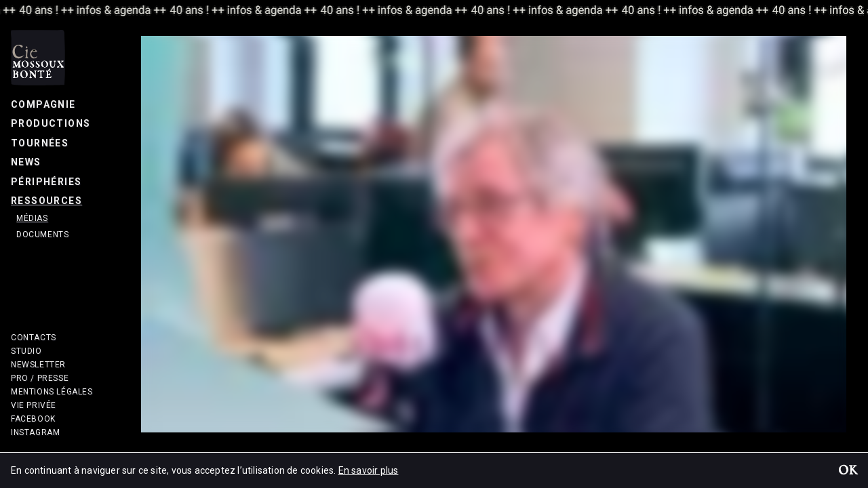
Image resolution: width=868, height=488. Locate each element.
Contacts (34, 338)
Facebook (33, 419)
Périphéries (46, 182)
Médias (32, 218)
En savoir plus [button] (369, 470)
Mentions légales (52, 392)
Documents (42, 235)
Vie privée (34, 405)
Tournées (40, 143)
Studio (26, 351)
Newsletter (38, 365)
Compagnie (43, 104)
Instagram (35, 432)
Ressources (46, 201)
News (26, 162)
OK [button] (848, 472)
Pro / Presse (40, 378)
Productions (51, 123)
